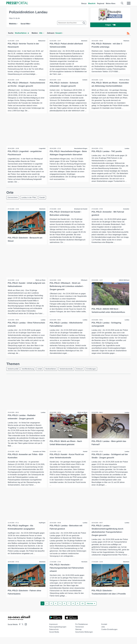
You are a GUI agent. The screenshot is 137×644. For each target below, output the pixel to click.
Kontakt (104, 631)
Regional (101, 3)
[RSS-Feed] (128, 33)
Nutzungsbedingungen (58, 634)
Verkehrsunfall (13, 374)
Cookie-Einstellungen (109, 636)
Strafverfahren (53, 374)
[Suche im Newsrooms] (72, 23)
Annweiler (126, 213)
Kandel (44, 202)
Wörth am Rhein (124, 80)
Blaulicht (92, 3)
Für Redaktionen (82, 631)
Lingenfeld (42, 152)
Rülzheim (126, 41)
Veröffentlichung (29, 374)
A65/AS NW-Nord (124, 285)
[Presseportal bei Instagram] (25, 631)
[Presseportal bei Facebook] (19, 631)
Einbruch (83, 374)
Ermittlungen (95, 374)
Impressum (53, 631)
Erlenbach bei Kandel (80, 213)
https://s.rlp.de (14, 18)
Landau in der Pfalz (30, 202)
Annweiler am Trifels (39, 457)
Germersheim (13, 202)
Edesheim (84, 41)
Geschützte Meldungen (84, 639)
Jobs (103, 634)
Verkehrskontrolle (69, 374)
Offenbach (42, 80)
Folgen (110, 25)
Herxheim (84, 569)
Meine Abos (111, 3)
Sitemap (78, 636)
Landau (127, 152)
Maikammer (42, 41)
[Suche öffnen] (122, 3)
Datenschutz (54, 636)
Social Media (54, 639)
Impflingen (42, 528)
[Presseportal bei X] (22, 631)
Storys (84, 3)
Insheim (85, 80)
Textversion (80, 634)
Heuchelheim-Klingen (81, 152)
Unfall (41, 374)
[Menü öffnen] (129, 3)
